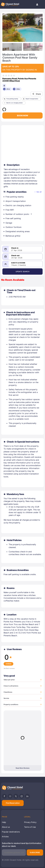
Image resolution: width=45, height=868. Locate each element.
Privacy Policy (30, 822)
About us (6, 827)
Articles (5, 837)
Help (4, 822)
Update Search (23, 272)
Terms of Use (30, 827)
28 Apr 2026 (17, 258)
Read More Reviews (23, 768)
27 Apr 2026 (17, 250)
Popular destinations (11, 832)
